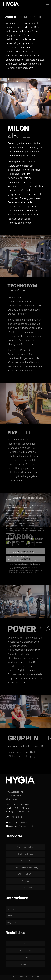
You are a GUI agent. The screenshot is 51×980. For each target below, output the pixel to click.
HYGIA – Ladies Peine (26, 874)
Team (9, 916)
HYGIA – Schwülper (26, 854)
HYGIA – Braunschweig (25, 847)
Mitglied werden (14, 923)
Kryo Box (25, 881)
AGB (25, 944)
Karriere (10, 909)
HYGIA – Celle (26, 861)
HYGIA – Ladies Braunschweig (25, 867)
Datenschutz (25, 951)
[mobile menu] (48, 4)
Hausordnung (26, 964)
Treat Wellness (25, 888)
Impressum (26, 957)
